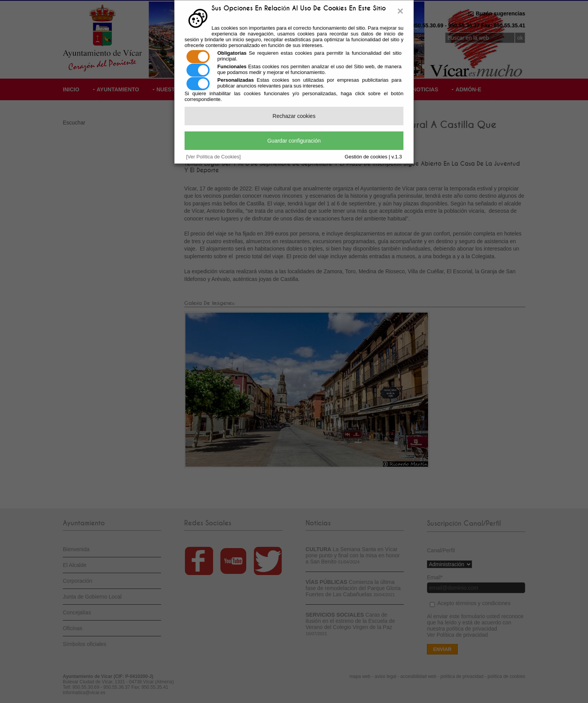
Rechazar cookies (294, 116)
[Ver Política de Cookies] (213, 157)
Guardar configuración (294, 141)
